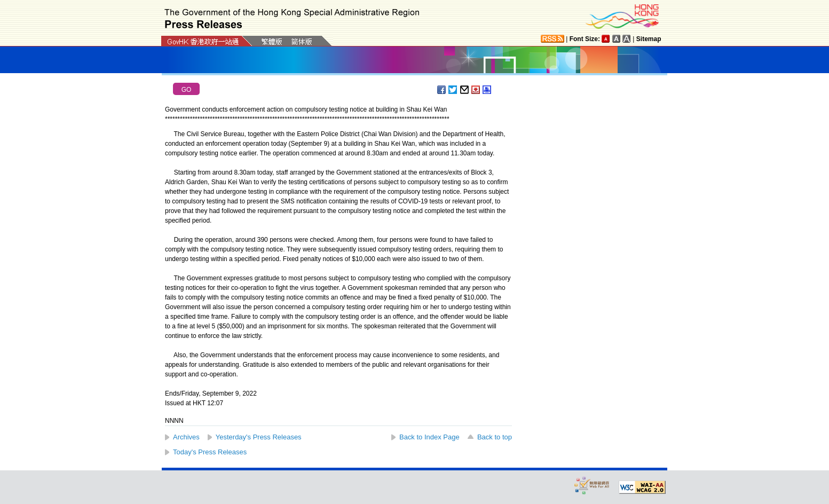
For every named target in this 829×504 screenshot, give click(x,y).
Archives (186, 437)
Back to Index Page (429, 437)
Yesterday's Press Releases (259, 437)
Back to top (495, 437)
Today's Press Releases (210, 452)
